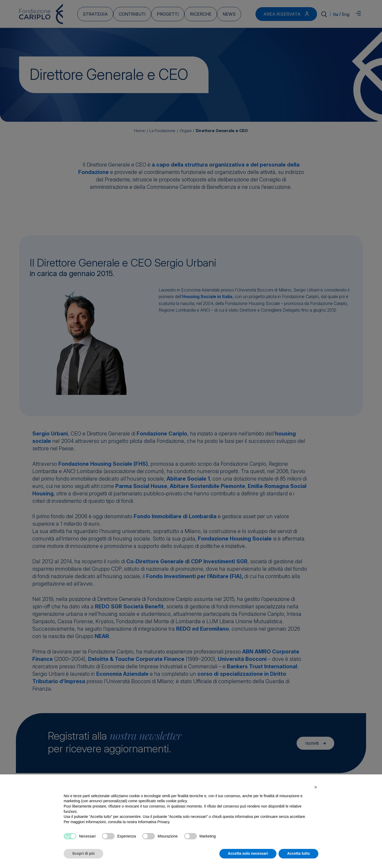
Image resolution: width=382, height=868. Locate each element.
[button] (316, 787)
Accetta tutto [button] (298, 853)
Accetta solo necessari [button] (248, 853)
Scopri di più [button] (83, 853)
